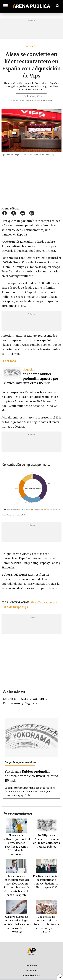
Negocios (31, 46)
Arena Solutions (31, 976)
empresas (10, 699)
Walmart (38, 699)
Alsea (25, 699)
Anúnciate (31, 970)
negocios (31, 703)
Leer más (10, 361)
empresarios (12, 703)
